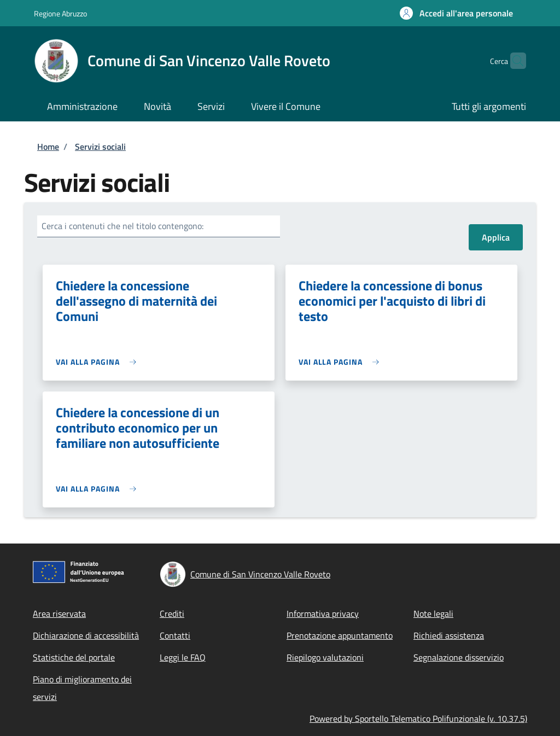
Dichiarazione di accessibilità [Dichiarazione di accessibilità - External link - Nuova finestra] (86, 635)
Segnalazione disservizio (459, 657)
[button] (456, 13)
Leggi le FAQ (183, 657)
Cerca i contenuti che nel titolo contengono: (122, 226)
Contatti (175, 635)
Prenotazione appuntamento (340, 635)
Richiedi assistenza (449, 635)
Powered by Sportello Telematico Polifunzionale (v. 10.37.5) (418, 719)
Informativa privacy (323, 614)
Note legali (433, 614)
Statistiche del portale (74, 657)
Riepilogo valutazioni (325, 657)
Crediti (172, 614)
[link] (99, 362)
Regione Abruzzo (60, 13)
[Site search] (513, 61)
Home (48, 147)
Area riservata (59, 614)
